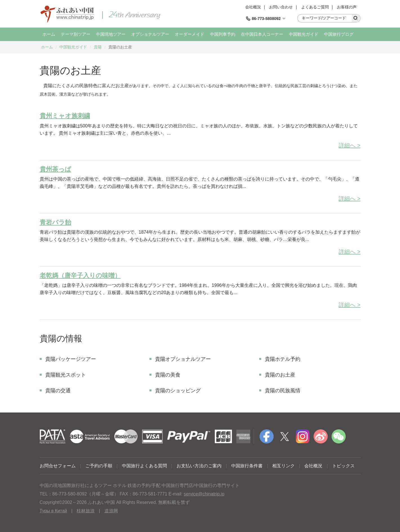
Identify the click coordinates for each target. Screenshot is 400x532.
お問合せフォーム (58, 466)
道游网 (111, 511)
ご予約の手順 (99, 466)
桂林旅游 (86, 511)
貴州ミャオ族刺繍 (65, 116)
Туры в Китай (53, 511)
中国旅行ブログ (339, 34)
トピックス (343, 466)
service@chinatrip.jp (204, 494)
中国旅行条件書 (247, 466)
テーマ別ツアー (76, 34)
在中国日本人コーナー (262, 34)
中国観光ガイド (304, 34)
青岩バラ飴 (55, 222)
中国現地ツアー (111, 34)
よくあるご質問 (315, 7)
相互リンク (283, 466)
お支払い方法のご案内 (199, 466)
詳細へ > (349, 145)
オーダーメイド (190, 34)
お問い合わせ (281, 7)
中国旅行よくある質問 (144, 466)
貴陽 (98, 47)
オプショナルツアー (150, 34)
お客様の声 (347, 7)
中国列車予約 (223, 34)
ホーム (49, 34)
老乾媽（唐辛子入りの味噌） (80, 275)
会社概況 (253, 7)
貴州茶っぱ (55, 169)
